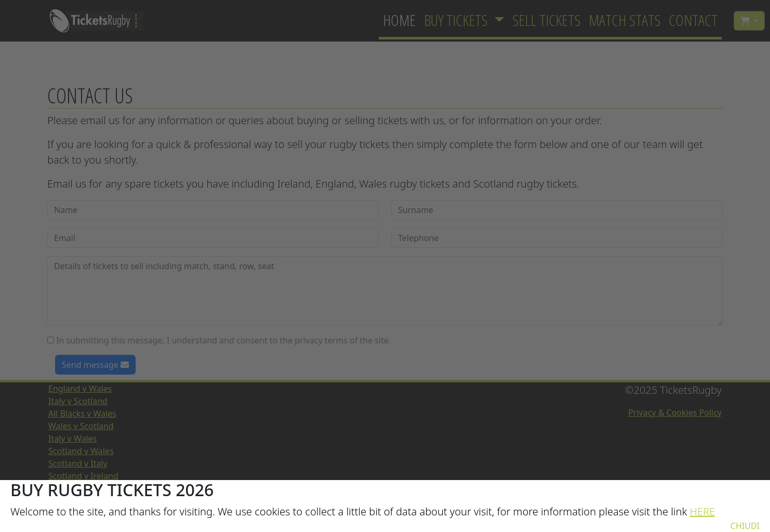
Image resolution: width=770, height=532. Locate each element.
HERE (702, 511)
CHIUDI (745, 526)
